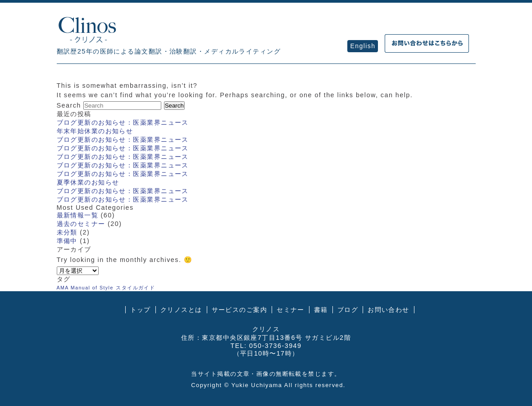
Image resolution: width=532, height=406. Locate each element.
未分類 (67, 232)
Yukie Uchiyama (257, 385)
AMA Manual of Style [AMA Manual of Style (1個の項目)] (85, 288)
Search (69, 105)
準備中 (67, 241)
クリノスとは (181, 310)
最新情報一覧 (78, 215)
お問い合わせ (389, 310)
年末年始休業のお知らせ (95, 131)
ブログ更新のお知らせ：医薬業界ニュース (123, 122)
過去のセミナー (81, 224)
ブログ (348, 310)
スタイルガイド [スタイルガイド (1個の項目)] (135, 288)
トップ (141, 310)
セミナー (291, 310)
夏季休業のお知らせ (88, 182)
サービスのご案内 (240, 310)
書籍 (321, 310)
